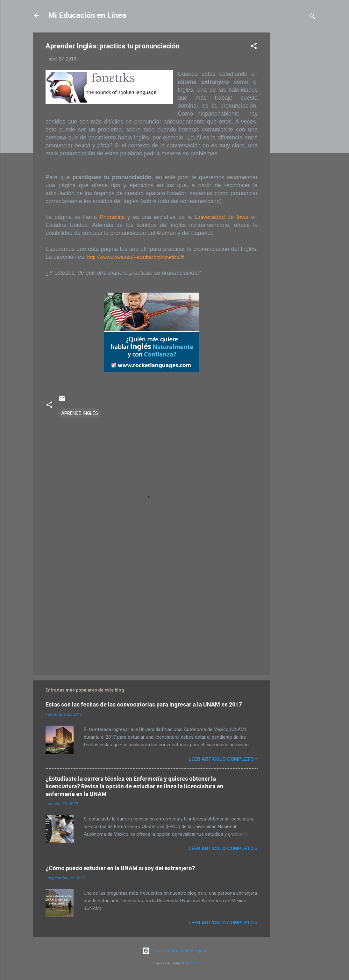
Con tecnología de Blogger (174, 951)
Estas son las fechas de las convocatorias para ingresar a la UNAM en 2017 (144, 704)
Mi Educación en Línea (87, 15)
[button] (254, 47)
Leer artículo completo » (223, 759)
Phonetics (112, 217)
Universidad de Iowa (222, 217)
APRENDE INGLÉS (80, 413)
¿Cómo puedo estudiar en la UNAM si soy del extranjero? (120, 868)
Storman (191, 963)
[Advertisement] (296, 128)
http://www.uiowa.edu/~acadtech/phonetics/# (136, 257)
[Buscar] (312, 17)
